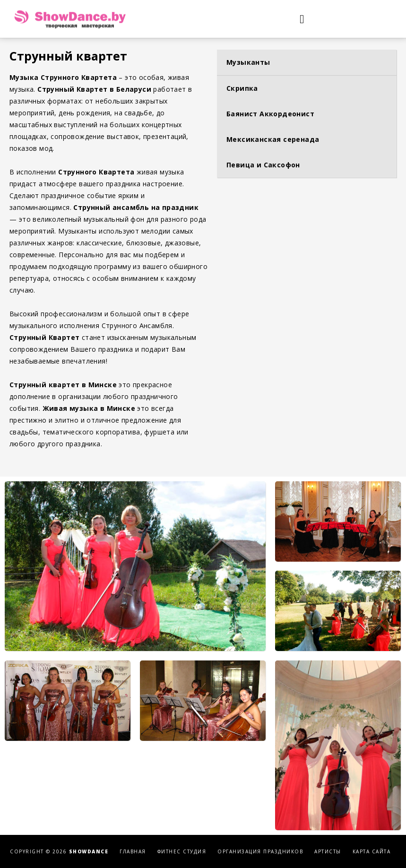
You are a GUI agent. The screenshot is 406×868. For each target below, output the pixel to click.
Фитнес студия (182, 851)
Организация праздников (260, 851)
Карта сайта (372, 851)
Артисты (328, 851)
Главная (133, 851)
